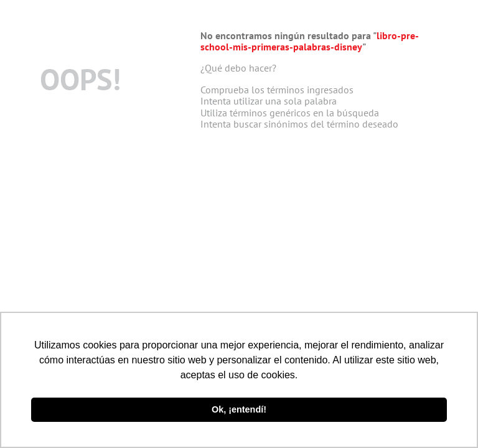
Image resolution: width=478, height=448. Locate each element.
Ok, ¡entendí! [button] (239, 409)
